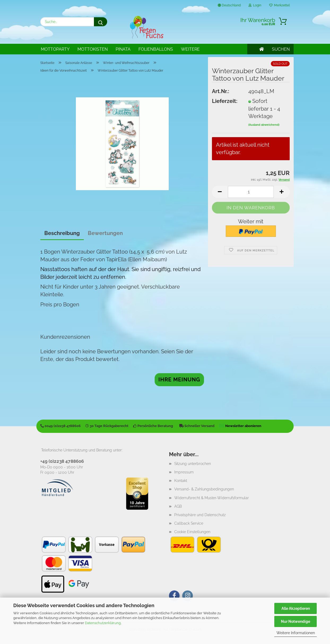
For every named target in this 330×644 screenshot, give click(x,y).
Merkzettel (279, 5)
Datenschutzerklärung (103, 623)
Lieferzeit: (225, 101)
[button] (220, 192)
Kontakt (181, 481)
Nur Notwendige (296, 621)
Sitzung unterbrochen (193, 464)
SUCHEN (281, 49)
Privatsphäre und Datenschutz (200, 515)
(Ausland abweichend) (264, 125)
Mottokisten (93, 49)
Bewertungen (105, 233)
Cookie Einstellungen (192, 532)
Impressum (184, 472)
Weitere (190, 49)
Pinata (123, 49)
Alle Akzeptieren (296, 608)
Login (255, 5)
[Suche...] (101, 22)
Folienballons (156, 49)
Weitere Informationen (296, 633)
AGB (178, 506)
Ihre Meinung (179, 380)
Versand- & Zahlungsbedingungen (204, 489)
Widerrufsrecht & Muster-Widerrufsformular (212, 498)
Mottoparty (55, 49)
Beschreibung (62, 233)
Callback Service (189, 523)
